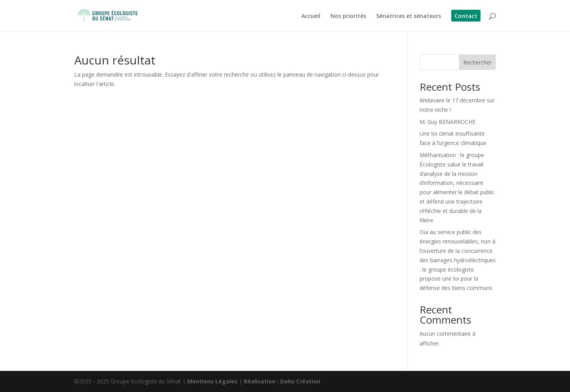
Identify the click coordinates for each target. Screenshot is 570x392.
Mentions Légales (212, 381)
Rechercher (478, 62)
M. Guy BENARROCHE (448, 122)
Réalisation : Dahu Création (282, 381)
